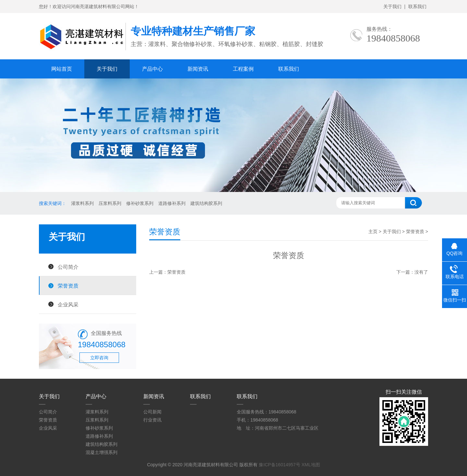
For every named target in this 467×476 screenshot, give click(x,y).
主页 (373, 232)
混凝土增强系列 (102, 452)
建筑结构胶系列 (206, 203)
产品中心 (152, 69)
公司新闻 (152, 412)
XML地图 (311, 465)
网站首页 (62, 69)
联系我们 (417, 6)
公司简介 (68, 267)
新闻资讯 (198, 69)
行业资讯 (152, 420)
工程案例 (243, 69)
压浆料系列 (110, 203)
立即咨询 (99, 358)
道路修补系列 (172, 203)
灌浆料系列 (82, 203)
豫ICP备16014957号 (280, 465)
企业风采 (68, 304)
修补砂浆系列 (140, 203)
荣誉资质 (68, 286)
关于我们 (392, 6)
